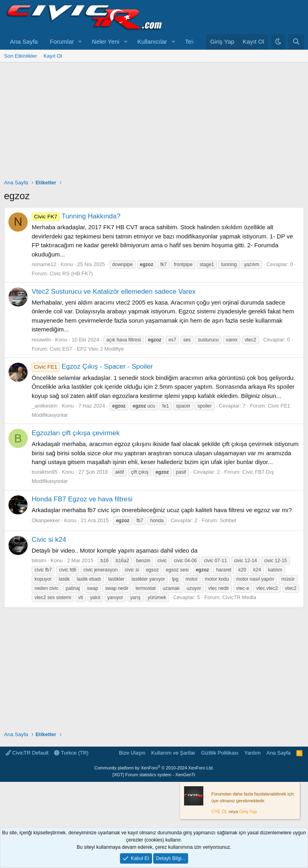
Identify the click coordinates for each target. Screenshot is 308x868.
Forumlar (62, 41)
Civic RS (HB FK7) (71, 274)
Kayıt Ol (53, 56)
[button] (80, 42)
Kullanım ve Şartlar (173, 753)
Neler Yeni (105, 41)
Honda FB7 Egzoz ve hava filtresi (82, 499)
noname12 (44, 264)
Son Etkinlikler (20, 56)
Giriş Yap (248, 811)
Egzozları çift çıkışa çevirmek (76, 433)
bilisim (39, 560)
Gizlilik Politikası (220, 753)
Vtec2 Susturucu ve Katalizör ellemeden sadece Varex (114, 292)
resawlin (41, 340)
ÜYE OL (219, 811)
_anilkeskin (45, 406)
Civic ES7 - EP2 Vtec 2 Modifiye (87, 349)
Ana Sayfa (24, 41)
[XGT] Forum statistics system (154, 775)
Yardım (252, 753)
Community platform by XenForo (154, 768)
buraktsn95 (45, 472)
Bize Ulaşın (132, 753)
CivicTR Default (27, 753)
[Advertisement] (154, 123)
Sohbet (228, 520)
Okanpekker (46, 520)
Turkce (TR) (71, 753)
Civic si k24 (49, 540)
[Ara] (296, 42)
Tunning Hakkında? (76, 216)
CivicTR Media (239, 597)
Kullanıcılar (152, 41)
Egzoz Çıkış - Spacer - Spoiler (92, 366)
